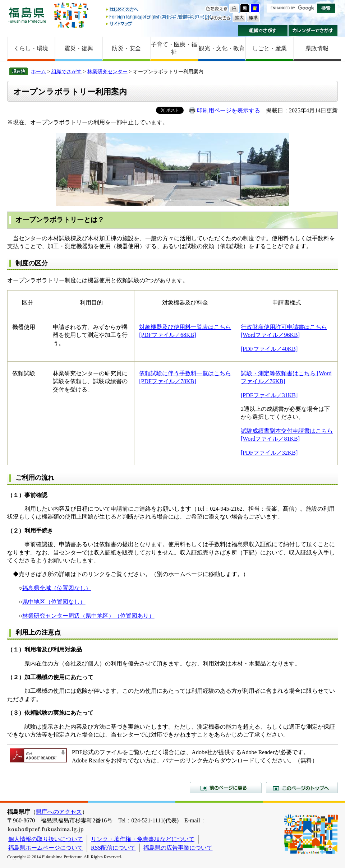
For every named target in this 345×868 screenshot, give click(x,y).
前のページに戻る (226, 788)
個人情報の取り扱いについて (46, 839)
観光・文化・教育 (222, 48)
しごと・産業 (270, 48)
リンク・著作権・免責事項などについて (143, 839)
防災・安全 (126, 48)
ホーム (38, 71)
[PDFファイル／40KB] (269, 349)
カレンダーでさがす (313, 31)
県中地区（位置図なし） (54, 602)
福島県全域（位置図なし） (57, 588)
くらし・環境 (31, 48)
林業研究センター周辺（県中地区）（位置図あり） (88, 616)
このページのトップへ (302, 788)
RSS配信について (113, 848)
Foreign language (159, 17)
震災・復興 (79, 48)
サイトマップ (159, 24)
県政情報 (317, 48)
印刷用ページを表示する (229, 110)
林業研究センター (107, 71)
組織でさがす (263, 31)
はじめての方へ (159, 10)
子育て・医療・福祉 (174, 48)
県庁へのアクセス (59, 812)
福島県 (27, 15)
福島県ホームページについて (46, 848)
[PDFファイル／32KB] (269, 453)
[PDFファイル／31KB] (269, 395)
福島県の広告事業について (178, 848)
